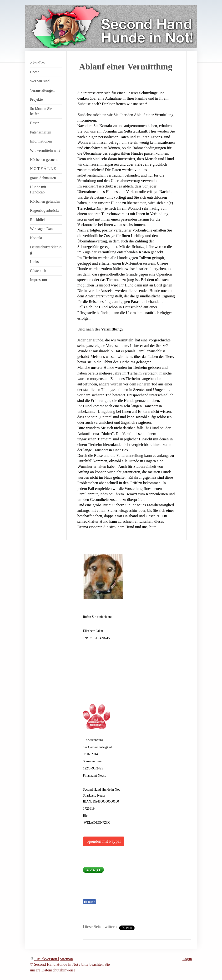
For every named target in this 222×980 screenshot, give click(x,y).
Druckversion (44, 959)
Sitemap (66, 959)
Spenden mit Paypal (104, 841)
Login (187, 959)
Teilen (89, 902)
